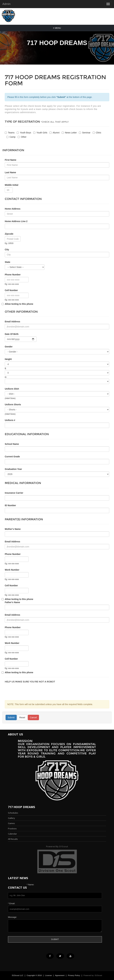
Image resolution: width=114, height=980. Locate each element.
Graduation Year (13, 469)
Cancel (33, 717)
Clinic (97, 133)
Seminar (85, 133)
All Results (13, 839)
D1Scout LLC (18, 975)
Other (22, 137)
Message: (12, 917)
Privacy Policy (74, 975)
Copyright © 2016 (34, 975)
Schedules (13, 813)
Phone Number (13, 554)
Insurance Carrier (14, 493)
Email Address (12, 542)
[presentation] (29, 691)
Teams (10, 133)
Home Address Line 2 (16, 221)
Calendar (12, 834)
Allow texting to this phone (19, 304)
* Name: (30, 885)
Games (11, 823)
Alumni (54, 133)
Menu (57, 28)
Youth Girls (40, 133)
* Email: (12, 903)
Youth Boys (24, 133)
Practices (12, 829)
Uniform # (10, 420)
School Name (12, 444)
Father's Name (12, 602)
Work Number (12, 570)
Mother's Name (13, 529)
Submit (11, 717)
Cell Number (11, 290)
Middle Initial (12, 185)
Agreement (60, 975)
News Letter (69, 133)
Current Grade (12, 457)
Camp (11, 137)
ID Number (10, 505)
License (48, 975)
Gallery (11, 818)
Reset (22, 717)
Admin (6, 4)
